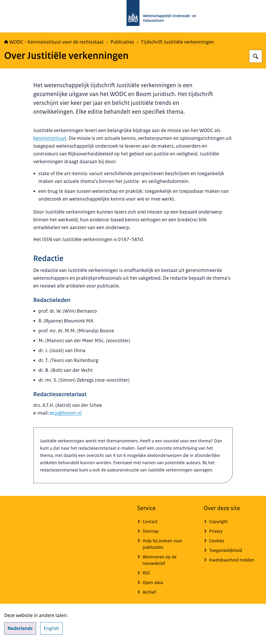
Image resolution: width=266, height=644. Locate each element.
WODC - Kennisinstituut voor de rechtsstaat (54, 42)
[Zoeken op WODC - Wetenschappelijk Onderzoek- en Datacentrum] (256, 56)
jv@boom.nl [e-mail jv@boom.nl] (66, 413)
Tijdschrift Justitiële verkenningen (177, 42)
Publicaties (122, 42)
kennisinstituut (50, 138)
